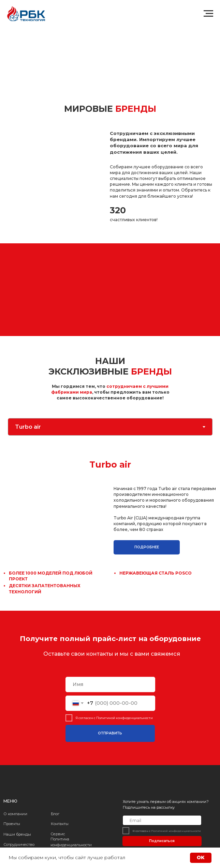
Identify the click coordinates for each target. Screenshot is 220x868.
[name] (110, 684)
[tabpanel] (110, 523)
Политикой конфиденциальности (124, 718)
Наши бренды (17, 834)
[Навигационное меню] (208, 14)
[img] (28, 781)
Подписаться (162, 841)
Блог (55, 814)
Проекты (12, 824)
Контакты (60, 824)
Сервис (58, 834)
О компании (15, 814)
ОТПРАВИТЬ (110, 733)
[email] (162, 820)
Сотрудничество (19, 844)
